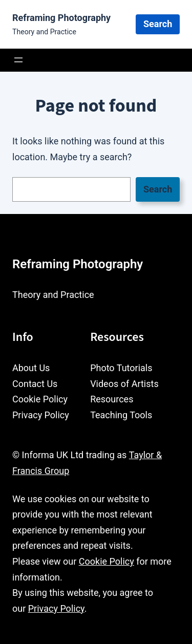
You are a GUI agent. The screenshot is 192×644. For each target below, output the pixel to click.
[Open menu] (18, 60)
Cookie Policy (106, 561)
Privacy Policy (56, 608)
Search (158, 24)
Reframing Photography (61, 18)
